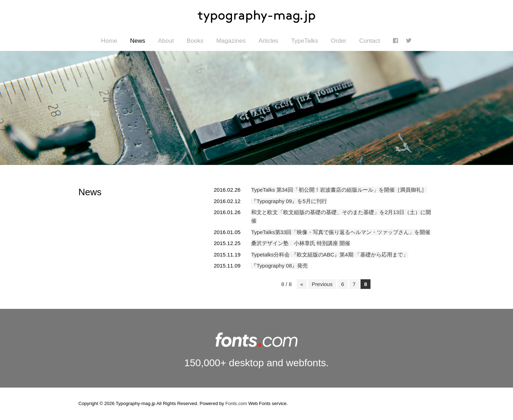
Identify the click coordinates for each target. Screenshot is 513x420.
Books (195, 41)
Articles (268, 41)
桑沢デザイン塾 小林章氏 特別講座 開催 (301, 243)
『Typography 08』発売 (279, 266)
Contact (370, 41)
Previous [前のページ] (322, 284)
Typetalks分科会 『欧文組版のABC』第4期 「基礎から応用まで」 (330, 255)
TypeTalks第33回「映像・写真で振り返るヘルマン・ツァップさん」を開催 (341, 232)
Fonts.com (236, 403)
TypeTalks (305, 41)
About (166, 41)
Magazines (231, 41)
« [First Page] (302, 284)
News (138, 41)
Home (109, 41)
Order (339, 41)
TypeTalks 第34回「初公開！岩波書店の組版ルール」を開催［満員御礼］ (339, 190)
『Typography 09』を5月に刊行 (289, 201)
